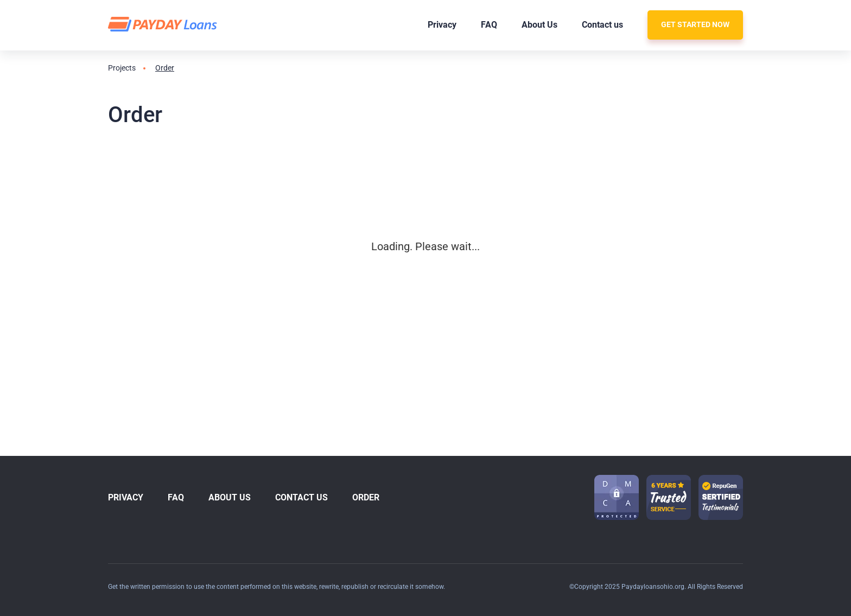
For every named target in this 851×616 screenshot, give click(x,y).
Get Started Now (695, 24)
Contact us (602, 25)
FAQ (489, 25)
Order (366, 497)
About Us (539, 25)
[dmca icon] (617, 497)
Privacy (442, 25)
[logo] (164, 25)
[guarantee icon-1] (669, 497)
